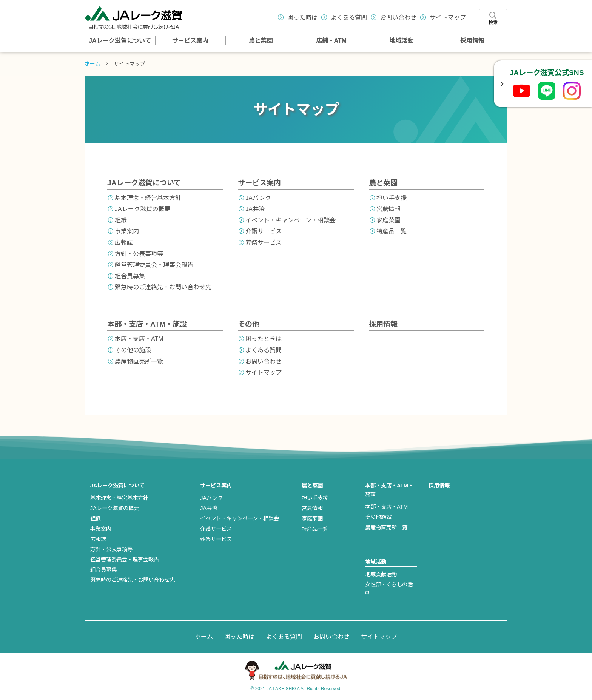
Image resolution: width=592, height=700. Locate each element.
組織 (121, 220)
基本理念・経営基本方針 (148, 198)
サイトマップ (448, 18)
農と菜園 (261, 41)
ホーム (92, 64)
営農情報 (388, 209)
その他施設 (378, 517)
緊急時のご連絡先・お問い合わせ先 (163, 287)
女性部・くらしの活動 (389, 589)
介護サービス (264, 231)
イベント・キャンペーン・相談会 (291, 220)
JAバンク (258, 198)
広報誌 (124, 243)
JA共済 (255, 209)
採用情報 (472, 41)
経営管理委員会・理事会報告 (154, 265)
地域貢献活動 (381, 574)
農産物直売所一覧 (139, 362)
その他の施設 (133, 350)
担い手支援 (392, 198)
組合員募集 (130, 276)
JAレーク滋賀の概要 (143, 209)
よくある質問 (349, 18)
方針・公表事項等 (139, 254)
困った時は (302, 18)
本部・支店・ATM (386, 507)
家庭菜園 (388, 220)
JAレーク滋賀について (120, 41)
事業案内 (127, 231)
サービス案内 (190, 41)
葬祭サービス (264, 243)
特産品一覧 (392, 231)
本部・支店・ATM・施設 (147, 324)
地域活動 (402, 41)
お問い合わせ (398, 18)
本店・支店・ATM (139, 339)
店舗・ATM (331, 41)
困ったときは (264, 339)
